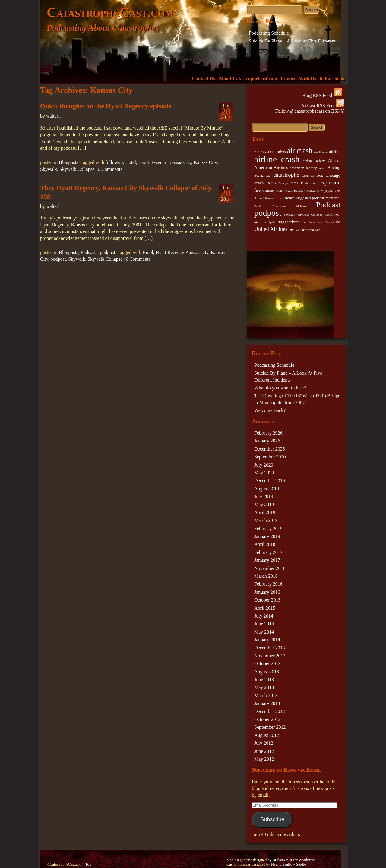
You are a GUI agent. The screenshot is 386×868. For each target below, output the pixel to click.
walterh (53, 116)
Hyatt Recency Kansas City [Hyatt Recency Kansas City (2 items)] (304, 191)
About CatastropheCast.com (248, 79)
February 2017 (268, 552)
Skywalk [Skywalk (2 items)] (289, 215)
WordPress (307, 860)
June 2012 (264, 751)
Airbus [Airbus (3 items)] (280, 152)
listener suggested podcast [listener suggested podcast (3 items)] (303, 198)
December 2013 (270, 648)
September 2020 (270, 457)
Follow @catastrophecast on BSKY (310, 111)
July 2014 (264, 616)
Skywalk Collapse (77, 169)
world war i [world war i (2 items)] (314, 230)
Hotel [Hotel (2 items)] (280, 191)
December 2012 (270, 711)
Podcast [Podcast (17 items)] (328, 205)
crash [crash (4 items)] (259, 183)
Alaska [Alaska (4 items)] (334, 161)
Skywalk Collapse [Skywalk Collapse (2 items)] (310, 215)
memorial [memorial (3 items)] (333, 198)
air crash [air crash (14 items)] (300, 151)
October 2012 (267, 719)
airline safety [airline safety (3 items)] (314, 161)
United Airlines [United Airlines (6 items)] (271, 229)
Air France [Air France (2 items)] (321, 152)
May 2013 (264, 687)
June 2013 (264, 679)
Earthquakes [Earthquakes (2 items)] (309, 183)
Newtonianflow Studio (289, 864)
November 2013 (270, 656)
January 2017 (267, 560)
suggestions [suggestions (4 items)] (289, 222)
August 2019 (267, 489)
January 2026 (267, 441)
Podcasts (89, 252)
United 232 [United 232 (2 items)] (333, 222)
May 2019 (264, 504)
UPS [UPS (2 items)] (292, 230)
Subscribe (272, 819)
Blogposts (68, 162)
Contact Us (204, 79)
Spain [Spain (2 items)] (272, 222)
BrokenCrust (282, 860)
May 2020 (264, 473)
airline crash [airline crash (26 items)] (277, 159)
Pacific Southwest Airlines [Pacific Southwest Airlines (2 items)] (280, 206)
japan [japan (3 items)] (329, 190)
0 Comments (110, 169)
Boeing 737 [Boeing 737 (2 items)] (262, 176)
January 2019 (267, 536)
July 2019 (264, 497)
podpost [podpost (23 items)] (268, 213)
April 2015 (265, 608)
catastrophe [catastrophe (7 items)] (286, 175)
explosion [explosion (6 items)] (330, 183)
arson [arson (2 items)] (322, 168)
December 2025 (270, 449)
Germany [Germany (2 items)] (268, 191)
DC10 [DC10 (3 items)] (271, 183)
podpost (108, 252)
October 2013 (267, 664)
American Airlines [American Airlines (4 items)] (271, 168)
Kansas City (205, 162)
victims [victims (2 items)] (301, 230)
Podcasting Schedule (269, 33)
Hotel (131, 162)
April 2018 (265, 544)
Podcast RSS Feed (322, 106)
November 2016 (270, 568)
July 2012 (264, 743)
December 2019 (270, 481)
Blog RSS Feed (322, 95)
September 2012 (270, 727)
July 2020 (264, 465)
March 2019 (266, 520)
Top (88, 864)
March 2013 (266, 695)
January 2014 (267, 640)
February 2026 (268, 433)
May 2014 (264, 632)
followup (114, 162)
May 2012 (264, 759)
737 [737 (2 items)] (257, 152)
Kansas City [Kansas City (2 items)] (273, 198)
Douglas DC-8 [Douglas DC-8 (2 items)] (288, 183)
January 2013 (267, 703)
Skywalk (49, 169)
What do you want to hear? (280, 388)
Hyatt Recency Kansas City (165, 162)
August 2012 (267, 735)
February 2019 (268, 528)
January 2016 (267, 592)
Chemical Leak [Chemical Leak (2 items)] (312, 176)
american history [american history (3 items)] (303, 168)
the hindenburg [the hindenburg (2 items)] (312, 222)
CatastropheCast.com (110, 12)
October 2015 (267, 600)
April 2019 (265, 513)
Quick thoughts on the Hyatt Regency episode (106, 106)
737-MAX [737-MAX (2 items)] (267, 152)
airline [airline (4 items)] (335, 152)
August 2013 (267, 672)
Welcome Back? (270, 410)
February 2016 (268, 584)
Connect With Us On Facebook (313, 79)
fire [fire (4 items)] (257, 190)
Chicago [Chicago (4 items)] (333, 175)
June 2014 (264, 624)
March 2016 (266, 576)
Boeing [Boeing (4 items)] (334, 168)
